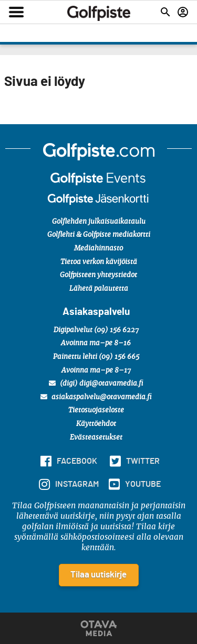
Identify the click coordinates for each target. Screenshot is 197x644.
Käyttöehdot (96, 424)
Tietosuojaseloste (96, 411)
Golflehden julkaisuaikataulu (99, 222)
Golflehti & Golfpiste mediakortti (99, 235)
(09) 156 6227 (116, 330)
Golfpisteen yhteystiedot (98, 275)
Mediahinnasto (98, 249)
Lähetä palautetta (99, 289)
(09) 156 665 (119, 357)
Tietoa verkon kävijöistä (99, 262)
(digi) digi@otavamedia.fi (96, 384)
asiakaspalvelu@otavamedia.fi (96, 397)
